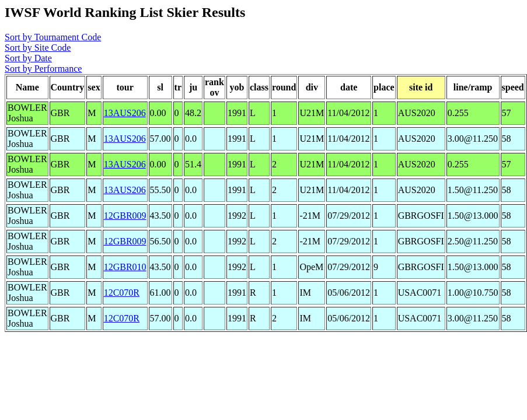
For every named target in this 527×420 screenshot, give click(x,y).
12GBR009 (125, 216)
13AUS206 (125, 113)
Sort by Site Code (38, 48)
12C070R (122, 293)
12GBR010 (125, 267)
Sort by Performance (43, 69)
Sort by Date (28, 58)
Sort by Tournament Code (53, 37)
